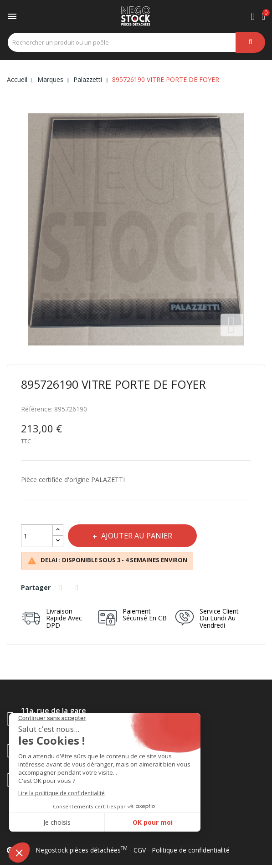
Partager (62, 588)
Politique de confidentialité (191, 850)
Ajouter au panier (139, 536)
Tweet (79, 588)
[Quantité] (37, 536)
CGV (140, 850)
